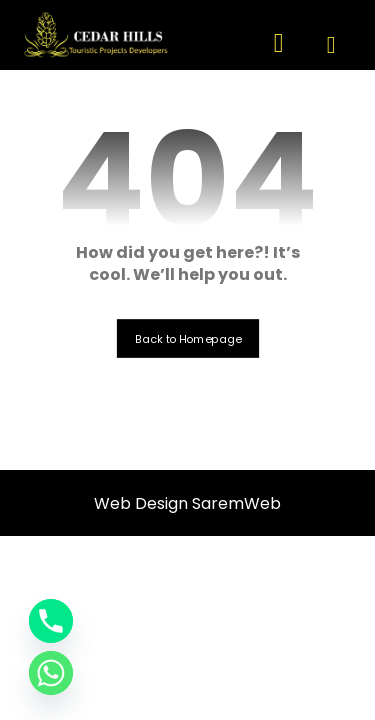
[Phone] (51, 621)
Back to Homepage (187, 338)
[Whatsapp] (51, 673)
